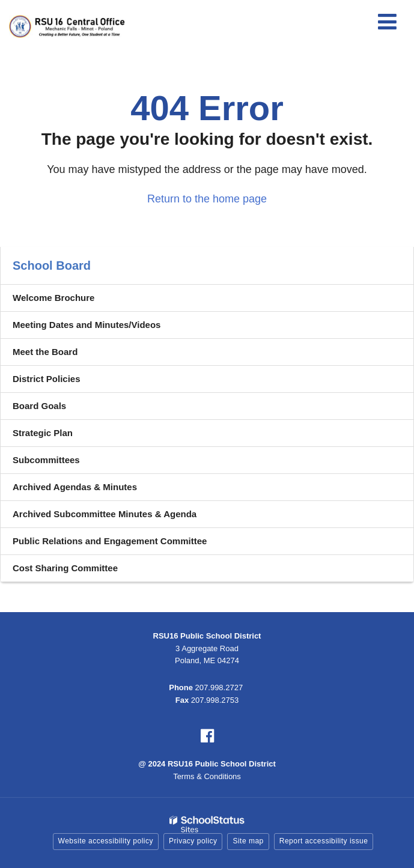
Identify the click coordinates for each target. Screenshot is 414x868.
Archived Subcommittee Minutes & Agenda (105, 514)
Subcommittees (46, 460)
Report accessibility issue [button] (324, 841)
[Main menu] (387, 21)
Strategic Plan (43, 433)
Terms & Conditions (207, 776)
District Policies (47, 379)
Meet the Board (45, 352)
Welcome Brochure (53, 298)
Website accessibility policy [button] (106, 841)
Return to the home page (207, 199)
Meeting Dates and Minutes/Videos (87, 325)
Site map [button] (248, 841)
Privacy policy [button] (193, 841)
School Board (52, 266)
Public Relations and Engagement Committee (110, 541)
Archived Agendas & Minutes (75, 487)
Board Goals (39, 406)
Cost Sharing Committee (65, 568)
